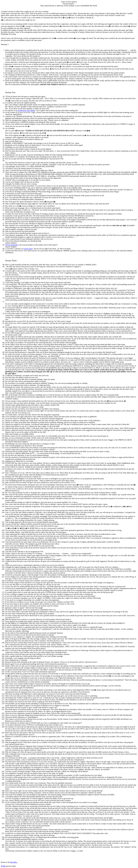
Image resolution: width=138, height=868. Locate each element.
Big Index (14, 862)
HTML (4, 866)
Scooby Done (28, 249)
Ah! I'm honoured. (12, 245)
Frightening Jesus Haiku (26, 110)
